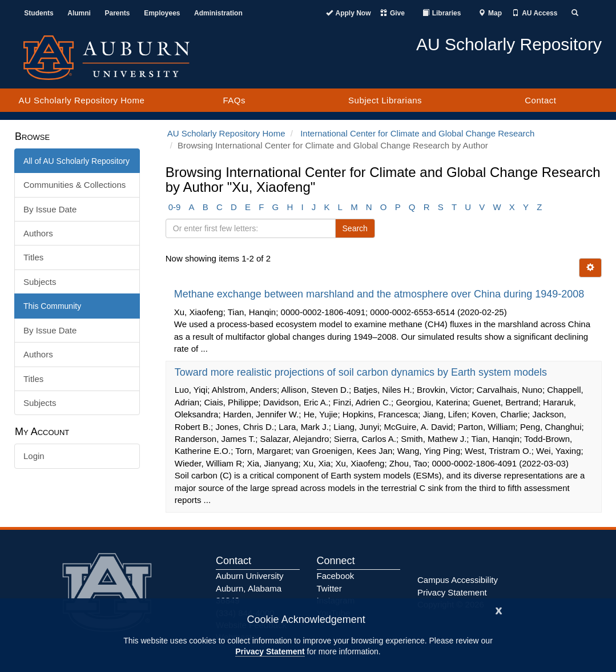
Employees (162, 13)
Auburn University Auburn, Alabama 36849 (249, 588)
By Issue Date (50, 209)
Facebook (336, 576)
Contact (540, 100)
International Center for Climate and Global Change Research (417, 133)
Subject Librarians (385, 100)
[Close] (499, 609)
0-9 (175, 207)
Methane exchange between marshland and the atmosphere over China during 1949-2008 (381, 294)
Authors (38, 233)
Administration (218, 13)
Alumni (79, 13)
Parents (118, 13)
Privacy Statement (270, 651)
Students (39, 13)
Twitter (329, 588)
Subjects (40, 282)
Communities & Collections (75, 185)
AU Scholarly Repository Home (82, 100)
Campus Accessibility (458, 580)
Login (34, 456)
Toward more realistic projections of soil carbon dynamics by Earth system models (362, 372)
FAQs (234, 100)
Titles (33, 257)
